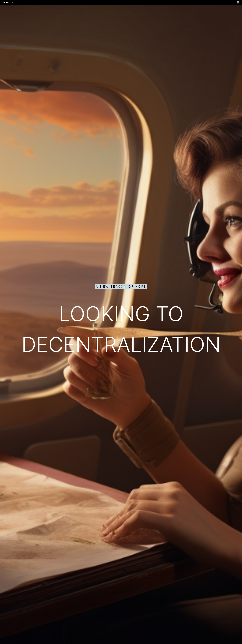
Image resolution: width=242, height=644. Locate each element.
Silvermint (9, 2)
